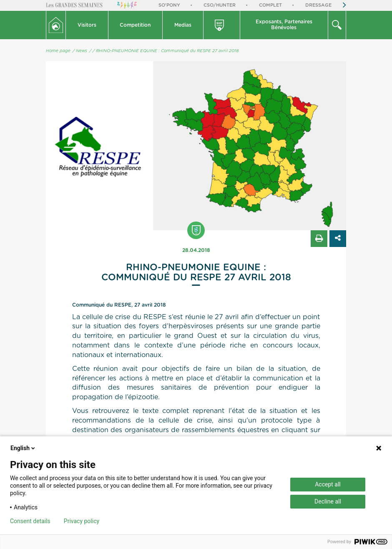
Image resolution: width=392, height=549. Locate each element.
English (23, 448)
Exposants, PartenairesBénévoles (284, 25)
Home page (58, 51)
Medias (183, 25)
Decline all (328, 501)
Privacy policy (82, 521)
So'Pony (169, 5)
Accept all (328, 484)
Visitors (87, 25)
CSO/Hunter (220, 5)
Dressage (318, 5)
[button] (87, 25)
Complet (270, 5)
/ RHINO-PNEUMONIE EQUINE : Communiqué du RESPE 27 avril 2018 (166, 51)
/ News (80, 51)
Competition (135, 25)
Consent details (30, 521)
